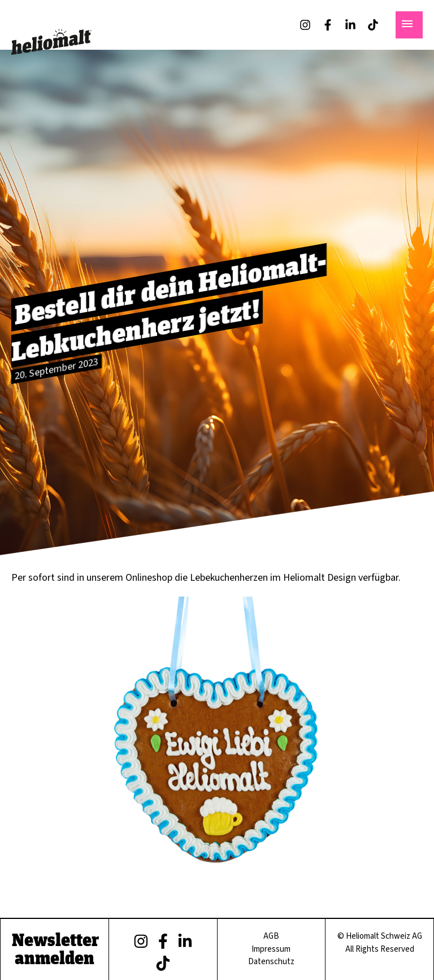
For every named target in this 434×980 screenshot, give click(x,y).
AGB (271, 936)
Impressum (272, 949)
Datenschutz (271, 962)
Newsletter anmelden (56, 948)
